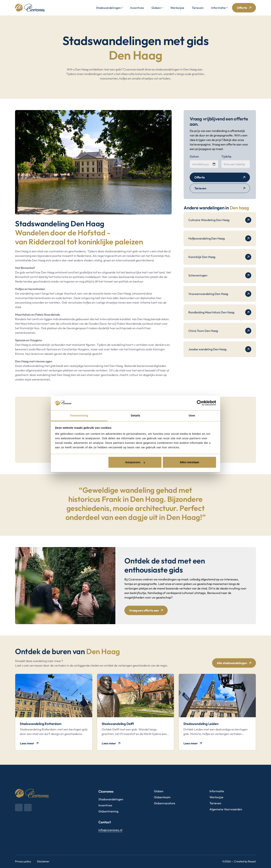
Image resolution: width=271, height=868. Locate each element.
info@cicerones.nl (110, 830)
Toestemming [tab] (79, 415)
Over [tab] (192, 415)
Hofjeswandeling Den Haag (220, 238)
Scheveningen (220, 275)
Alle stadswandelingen (232, 663)
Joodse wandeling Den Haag (220, 349)
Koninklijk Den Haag (220, 257)
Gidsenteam (162, 797)
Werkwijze (177, 8)
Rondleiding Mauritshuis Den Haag (220, 312)
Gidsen (156, 8)
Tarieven (198, 8)
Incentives (137, 8)
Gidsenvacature (165, 803)
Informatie (218, 8)
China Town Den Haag (220, 331)
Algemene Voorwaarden (226, 809)
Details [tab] (135, 415)
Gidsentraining (108, 811)
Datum (194, 156)
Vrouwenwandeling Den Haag (220, 294)
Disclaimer (43, 861)
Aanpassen (135, 462)
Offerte (242, 8)
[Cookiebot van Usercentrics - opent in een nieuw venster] (200, 403)
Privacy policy (23, 861)
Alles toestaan (189, 462)
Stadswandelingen (108, 8)
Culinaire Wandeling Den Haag (220, 220)
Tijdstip (226, 156)
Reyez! (252, 861)
